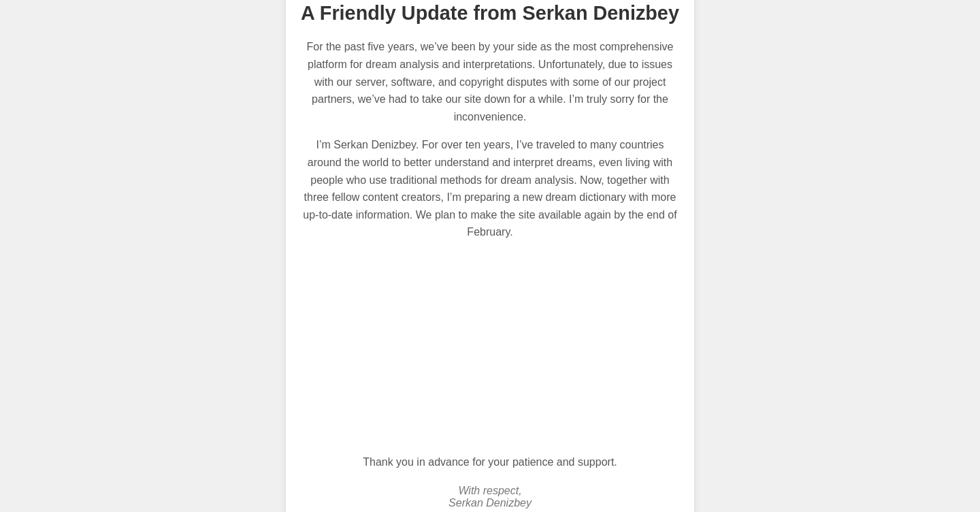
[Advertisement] (490, 347)
